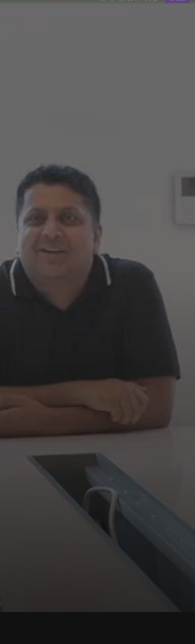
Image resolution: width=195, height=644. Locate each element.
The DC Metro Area (129, 5)
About (112, 5)
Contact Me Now (178, 5)
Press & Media (150, 5)
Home (102, 5)
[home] (21, 5)
